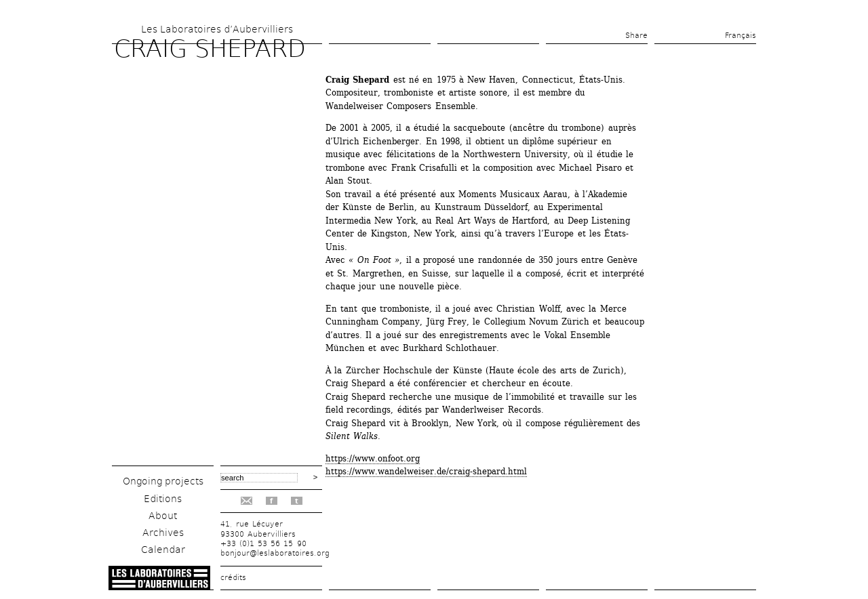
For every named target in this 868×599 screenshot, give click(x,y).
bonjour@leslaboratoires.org (275, 553)
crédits (233, 578)
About (163, 516)
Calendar (163, 550)
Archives (163, 533)
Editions (163, 499)
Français (741, 36)
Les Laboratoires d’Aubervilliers (217, 29)
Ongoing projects (163, 481)
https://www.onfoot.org (373, 458)
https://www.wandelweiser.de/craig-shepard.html (426, 471)
